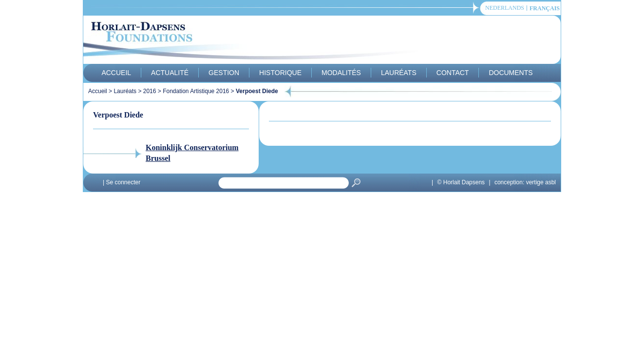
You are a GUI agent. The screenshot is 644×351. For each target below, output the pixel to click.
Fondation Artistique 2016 (196, 91)
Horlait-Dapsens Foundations (258, 41)
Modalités (341, 73)
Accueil (116, 73)
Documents (511, 73)
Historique (280, 73)
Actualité (170, 73)
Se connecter (123, 182)
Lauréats (399, 73)
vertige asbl (541, 182)
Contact (453, 73)
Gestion (224, 73)
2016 (150, 91)
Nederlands (505, 8)
